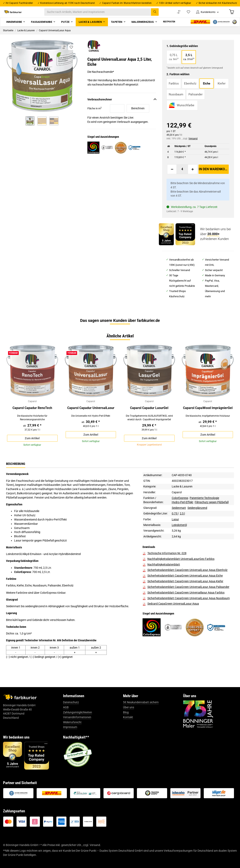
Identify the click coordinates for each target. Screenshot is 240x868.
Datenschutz (71, 714)
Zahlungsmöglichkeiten (78, 724)
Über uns (129, 719)
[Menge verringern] (172, 174)
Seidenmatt (179, 519)
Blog (126, 724)
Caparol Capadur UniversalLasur (91, 414)
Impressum (70, 739)
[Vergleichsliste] (175, 14)
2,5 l (182, 525)
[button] (205, 14)
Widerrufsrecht (72, 733)
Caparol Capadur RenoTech (32, 414)
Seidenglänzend (197, 519)
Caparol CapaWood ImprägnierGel (208, 414)
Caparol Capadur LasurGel (149, 414)
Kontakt (128, 728)
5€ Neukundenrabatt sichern (141, 714)
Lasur (175, 531)
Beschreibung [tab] (16, 475)
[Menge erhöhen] (192, 174)
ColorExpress (180, 509)
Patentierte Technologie (204, 509)
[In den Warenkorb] (214, 174)
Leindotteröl (179, 536)
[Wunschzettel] (184, 14)
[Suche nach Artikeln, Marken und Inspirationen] (106, 14)
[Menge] (182, 174)
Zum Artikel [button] (32, 445)
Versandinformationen (77, 728)
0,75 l (175, 525)
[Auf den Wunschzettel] (71, 52)
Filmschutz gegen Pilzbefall (212, 513)
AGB (66, 719)
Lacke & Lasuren (182, 498)
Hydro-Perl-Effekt (183, 513)
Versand (193, 143)
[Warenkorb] (231, 14)
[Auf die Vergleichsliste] (64, 52)
